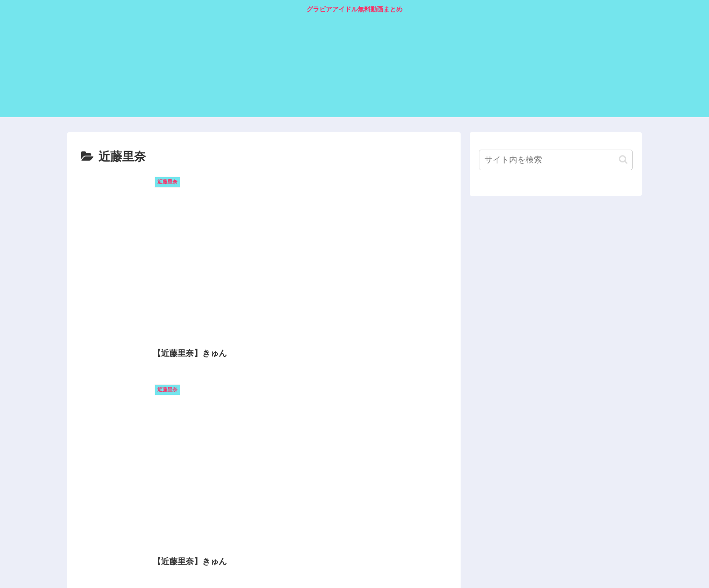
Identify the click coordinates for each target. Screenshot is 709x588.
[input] (556, 160)
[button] (623, 159)
